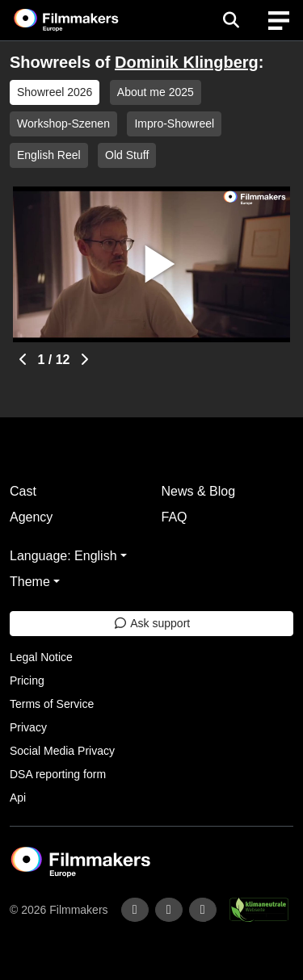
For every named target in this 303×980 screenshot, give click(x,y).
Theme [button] (30, 582)
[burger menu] (279, 21)
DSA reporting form (58, 774)
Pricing (27, 681)
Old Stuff (127, 155)
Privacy (28, 727)
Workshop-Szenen (63, 124)
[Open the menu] (231, 20)
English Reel (49, 155)
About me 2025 (156, 92)
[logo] (86, 20)
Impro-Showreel (174, 124)
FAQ (175, 517)
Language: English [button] (63, 556)
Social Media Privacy (62, 751)
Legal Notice (41, 657)
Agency (31, 517)
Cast (23, 491)
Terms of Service (52, 704)
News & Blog (199, 491)
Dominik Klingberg (187, 62)
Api (18, 798)
